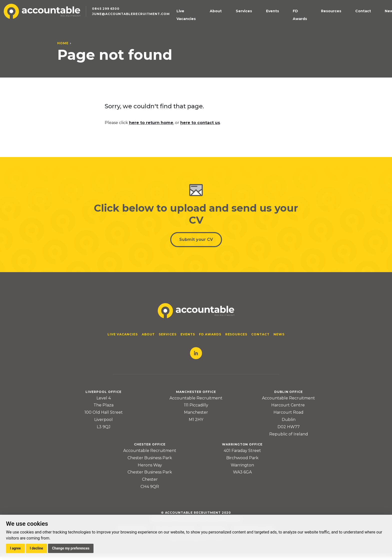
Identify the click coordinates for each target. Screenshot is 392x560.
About (254, 19)
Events (290, 19)
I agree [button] (15, 548)
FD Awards (310, 19)
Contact (356, 19)
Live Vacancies (231, 19)
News (372, 19)
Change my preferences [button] (71, 548)
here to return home (151, 123)
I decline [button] (36, 548)
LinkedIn (196, 356)
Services (272, 19)
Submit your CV (196, 241)
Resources (334, 19)
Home (63, 43)
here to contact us (200, 123)
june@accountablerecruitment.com (140, 23)
